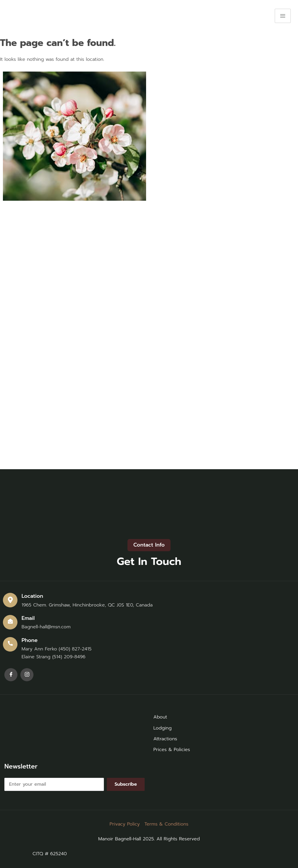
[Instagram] (27, 675)
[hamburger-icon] (283, 16)
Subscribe (126, 784)
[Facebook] (11, 675)
